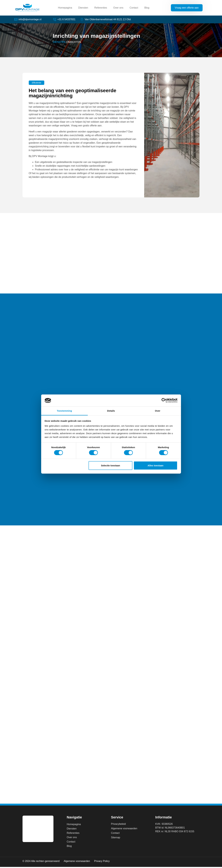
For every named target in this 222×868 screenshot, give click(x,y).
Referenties (101, 8)
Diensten (83, 8)
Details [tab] (111, 411)
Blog (147, 8)
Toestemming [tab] (64, 411)
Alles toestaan (156, 465)
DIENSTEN (59, 43)
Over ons (118, 8)
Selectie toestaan (111, 465)
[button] (37, 84)
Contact (134, 8)
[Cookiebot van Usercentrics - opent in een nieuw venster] (164, 400)
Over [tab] (158, 411)
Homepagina (65, 8)
